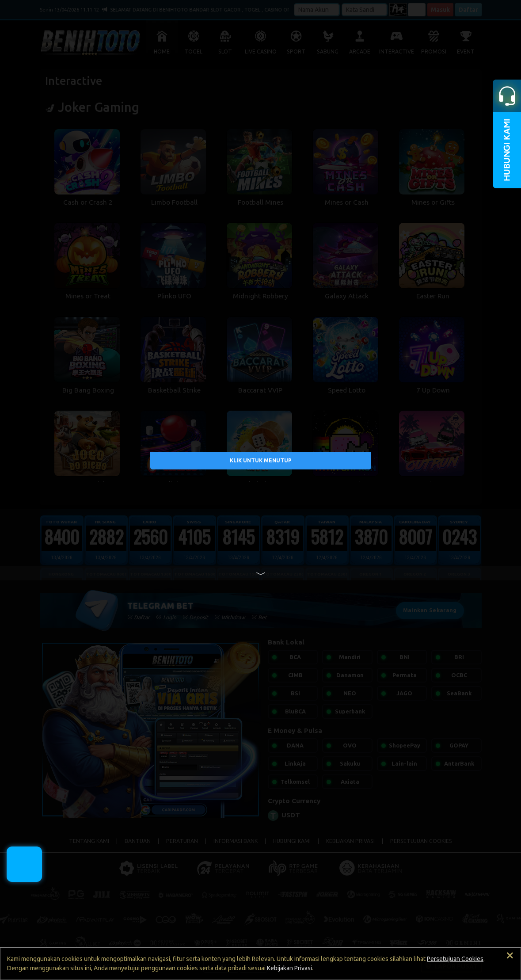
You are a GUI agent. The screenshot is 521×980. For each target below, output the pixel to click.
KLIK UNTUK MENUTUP (261, 460)
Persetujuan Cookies (455, 959)
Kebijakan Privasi (289, 968)
